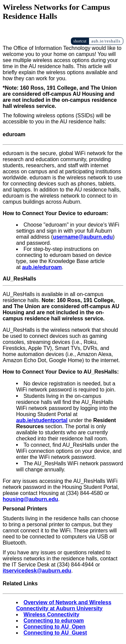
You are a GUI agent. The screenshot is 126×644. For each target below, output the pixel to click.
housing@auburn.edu (30, 499)
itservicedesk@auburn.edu (37, 571)
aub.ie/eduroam (42, 267)
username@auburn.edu (83, 237)
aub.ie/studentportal (42, 420)
